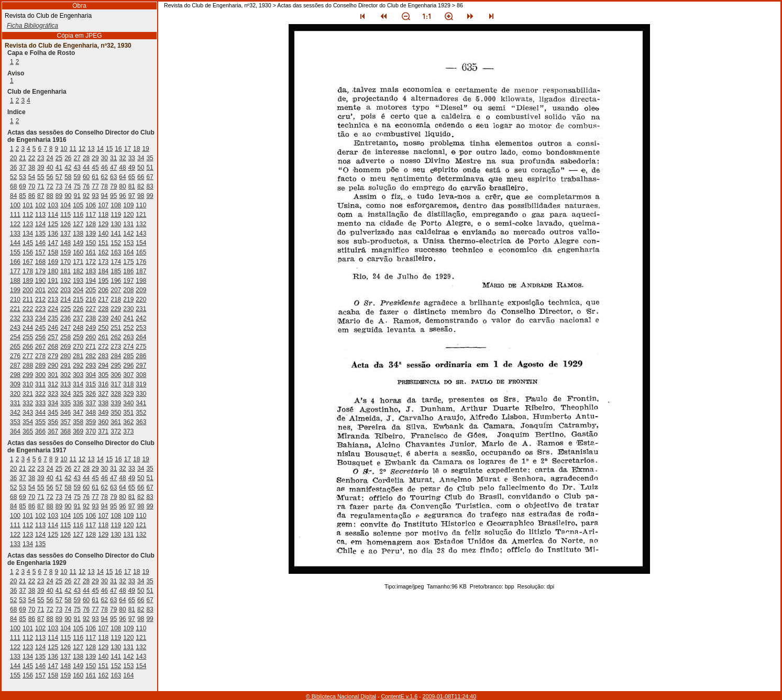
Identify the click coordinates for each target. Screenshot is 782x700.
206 (103, 290)
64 (122, 177)
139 (91, 234)
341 (141, 403)
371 (103, 431)
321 (28, 394)
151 (103, 243)
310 (28, 384)
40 (49, 168)
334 (53, 403)
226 (78, 309)
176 (141, 262)
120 (128, 215)
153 (128, 243)
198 (141, 281)
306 (116, 375)
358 (78, 422)
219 (128, 299)
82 (141, 186)
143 (141, 234)
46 (104, 168)
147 (53, 243)
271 (91, 347)
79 (113, 186)
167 (28, 262)
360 (103, 422)
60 (86, 177)
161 (91, 252)
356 (53, 422)
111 (15, 215)
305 (103, 375)
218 (116, 299)
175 (128, 262)
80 (122, 186)
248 (78, 328)
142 (128, 234)
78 (104, 186)
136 (53, 234)
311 (40, 384)
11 (73, 149)
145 (28, 243)
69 (22, 186)
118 (103, 215)
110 (141, 205)
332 (28, 403)
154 (141, 243)
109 (128, 205)
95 (113, 196)
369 (78, 431)
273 (116, 347)
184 (103, 271)
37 (22, 168)
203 (65, 290)
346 (65, 413)
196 (116, 281)
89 (59, 196)
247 (65, 328)
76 (86, 186)
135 (40, 234)
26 (68, 158)
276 (15, 356)
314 (78, 384)
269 (65, 347)
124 (40, 224)
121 (141, 215)
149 (78, 243)
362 (128, 422)
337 (91, 403)
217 (103, 299)
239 (103, 318)
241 (128, 318)
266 (28, 347)
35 (150, 158)
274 (128, 347)
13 (91, 149)
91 (77, 196)
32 (122, 158)
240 (116, 318)
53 (22, 177)
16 (118, 149)
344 (40, 413)
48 (122, 168)
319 (141, 384)
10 (64, 149)
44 (86, 168)
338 (103, 403)
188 (15, 281)
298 (15, 375)
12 (82, 149)
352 (141, 413)
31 (113, 158)
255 (28, 337)
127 (78, 224)
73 (59, 186)
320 (15, 394)
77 (95, 186)
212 (40, 299)
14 (100, 149)
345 (53, 413)
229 (116, 309)
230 (128, 309)
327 (103, 394)
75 (77, 186)
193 (78, 281)
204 (78, 290)
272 (103, 347)
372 (116, 431)
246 (53, 328)
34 (141, 158)
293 (91, 365)
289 (40, 365)
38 (32, 168)
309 (15, 384)
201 (40, 290)
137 (65, 234)
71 (41, 186)
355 (40, 422)
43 (77, 168)
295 (116, 365)
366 (40, 431)
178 (28, 271)
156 (28, 252)
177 (15, 271)
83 (150, 186)
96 (122, 196)
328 (116, 394)
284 (116, 356)
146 (40, 243)
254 (15, 337)
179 (40, 271)
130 (116, 224)
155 (15, 252)
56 (49, 177)
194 (91, 281)
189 (28, 281)
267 (40, 347)
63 (113, 177)
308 (141, 375)
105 (78, 205)
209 (141, 290)
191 (53, 281)
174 (116, 262)
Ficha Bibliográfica (32, 26)
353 (15, 422)
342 (15, 413)
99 (150, 196)
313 (65, 384)
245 (40, 328)
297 (141, 365)
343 (28, 413)
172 (91, 262)
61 (95, 177)
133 (15, 234)
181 (65, 271)
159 (65, 252)
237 (78, 318)
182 (78, 271)
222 (28, 309)
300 (40, 375)
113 (40, 215)
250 (103, 328)
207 (116, 290)
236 (65, 318)
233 (28, 318)
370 (91, 431)
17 (128, 149)
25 (59, 158)
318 (128, 384)
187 (141, 271)
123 (28, 224)
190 (40, 281)
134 (28, 234)
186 (128, 271)
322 (40, 394)
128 (91, 224)
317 (116, 384)
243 (15, 328)
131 (128, 224)
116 (78, 215)
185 (116, 271)
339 (116, 403)
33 (132, 158)
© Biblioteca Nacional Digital (341, 696)
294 (103, 365)
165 (141, 252)
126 (65, 224)
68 (13, 186)
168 (40, 262)
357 (65, 422)
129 (103, 224)
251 (116, 328)
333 (40, 403)
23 (41, 158)
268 (53, 347)
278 (40, 356)
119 (116, 215)
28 (86, 158)
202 (53, 290)
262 (116, 337)
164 (128, 252)
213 (53, 299)
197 (128, 281)
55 (41, 177)
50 (141, 168)
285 (128, 356)
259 (78, 337)
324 (65, 394)
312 (53, 384)
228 (103, 309)
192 (65, 281)
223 (40, 309)
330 (141, 394)
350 (116, 413)
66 (141, 177)
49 (132, 168)
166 (15, 262)
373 (128, 431)
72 (49, 186)
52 (13, 177)
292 (78, 365)
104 (65, 205)
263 (128, 337)
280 (65, 356)
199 (15, 290)
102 (40, 205)
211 (28, 299)
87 (41, 196)
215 (78, 299)
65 (132, 177)
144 (15, 243)
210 (15, 299)
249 (91, 328)
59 (77, 177)
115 (65, 215)
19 (145, 149)
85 (22, 196)
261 (103, 337)
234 (40, 318)
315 (91, 384)
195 (103, 281)
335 (65, 403)
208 (128, 290)
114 (53, 215)
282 (91, 356)
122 (15, 224)
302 (65, 375)
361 (116, 422)
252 (128, 328)
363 (141, 422)
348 (91, 413)
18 (136, 149)
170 (65, 262)
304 (91, 375)
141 (116, 234)
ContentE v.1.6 (399, 696)
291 (65, 365)
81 (132, 186)
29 (95, 158)
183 (91, 271)
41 (59, 168)
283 (103, 356)
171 (78, 262)
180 (53, 271)
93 (95, 196)
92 (86, 196)
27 (77, 158)
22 (32, 158)
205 (91, 290)
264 (141, 337)
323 (53, 394)
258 (65, 337)
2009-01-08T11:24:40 (450, 696)
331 (15, 403)
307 (128, 375)
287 (15, 365)
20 (13, 158)
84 (13, 196)
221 (15, 309)
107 (103, 205)
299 (28, 375)
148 (65, 243)
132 (141, 224)
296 (128, 365)
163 (116, 252)
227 (91, 309)
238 (91, 318)
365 (28, 431)
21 (22, 158)
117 (91, 215)
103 (53, 205)
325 (78, 394)
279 (53, 356)
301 (53, 375)
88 (49, 196)
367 (53, 431)
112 (28, 215)
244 (28, 328)
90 (68, 196)
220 (141, 299)
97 (132, 196)
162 (103, 252)
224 (53, 309)
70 (32, 186)
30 (104, 158)
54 (32, 177)
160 (78, 252)
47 (113, 168)
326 (91, 394)
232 (15, 318)
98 (141, 196)
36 (13, 168)
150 (91, 243)
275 (141, 347)
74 (68, 186)
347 (78, 413)
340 (128, 403)
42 (68, 168)
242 (141, 318)
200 (28, 290)
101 (28, 205)
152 (116, 243)
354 (28, 422)
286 (141, 356)
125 (53, 224)
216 (91, 299)
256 (40, 337)
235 (53, 318)
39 (41, 168)
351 (128, 413)
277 (28, 356)
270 (78, 347)
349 (103, 413)
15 (109, 149)
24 (49, 158)
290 (53, 365)
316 (103, 384)
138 (78, 234)
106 (91, 205)
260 (91, 337)
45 (95, 168)
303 (78, 375)
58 (68, 177)
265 (15, 347)
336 (78, 403)
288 (28, 365)
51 (150, 168)
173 (103, 262)
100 (15, 205)
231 (141, 309)
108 (116, 205)
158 (53, 252)
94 (104, 196)
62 (104, 177)
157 (40, 252)
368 (65, 431)
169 (53, 262)
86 (32, 196)
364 (15, 431)
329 (128, 394)
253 (141, 328)
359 (91, 422)
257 (53, 337)
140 (103, 234)
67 (150, 177)
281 (78, 356)
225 (65, 309)
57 (59, 177)
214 (65, 299)
